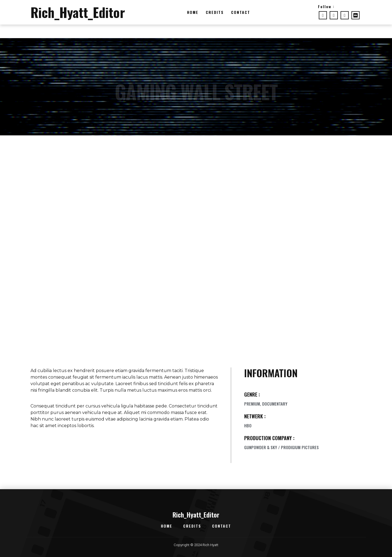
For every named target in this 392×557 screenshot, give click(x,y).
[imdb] (356, 15)
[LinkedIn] (345, 15)
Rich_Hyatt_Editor (78, 12)
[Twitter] (334, 15)
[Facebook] (323, 15)
